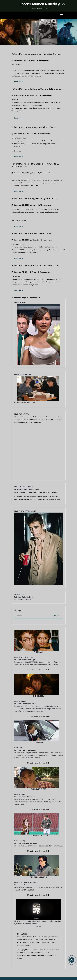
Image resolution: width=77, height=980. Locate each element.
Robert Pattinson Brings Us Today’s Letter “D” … (35, 198)
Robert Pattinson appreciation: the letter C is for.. (36, 265)
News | (37, 670)
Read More (19, 82)
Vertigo (34, 95)
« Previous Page (19, 298)
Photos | (43, 670)
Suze (33, 134)
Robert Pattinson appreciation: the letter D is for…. (36, 54)
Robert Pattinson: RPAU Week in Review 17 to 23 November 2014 (35, 165)
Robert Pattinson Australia (38, 4)
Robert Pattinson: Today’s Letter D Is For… (32, 233)
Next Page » (35, 298)
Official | (30, 670)
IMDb (48, 670)
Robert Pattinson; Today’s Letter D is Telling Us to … (37, 89)
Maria (33, 173)
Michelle (35, 240)
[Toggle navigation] (62, 15)
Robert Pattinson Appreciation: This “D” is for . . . (35, 127)
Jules (32, 61)
